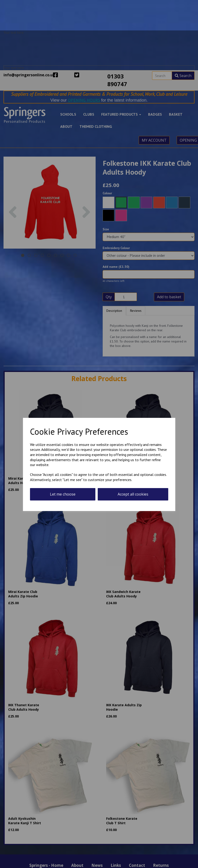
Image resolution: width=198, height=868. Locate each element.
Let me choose (63, 494)
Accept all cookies (133, 494)
